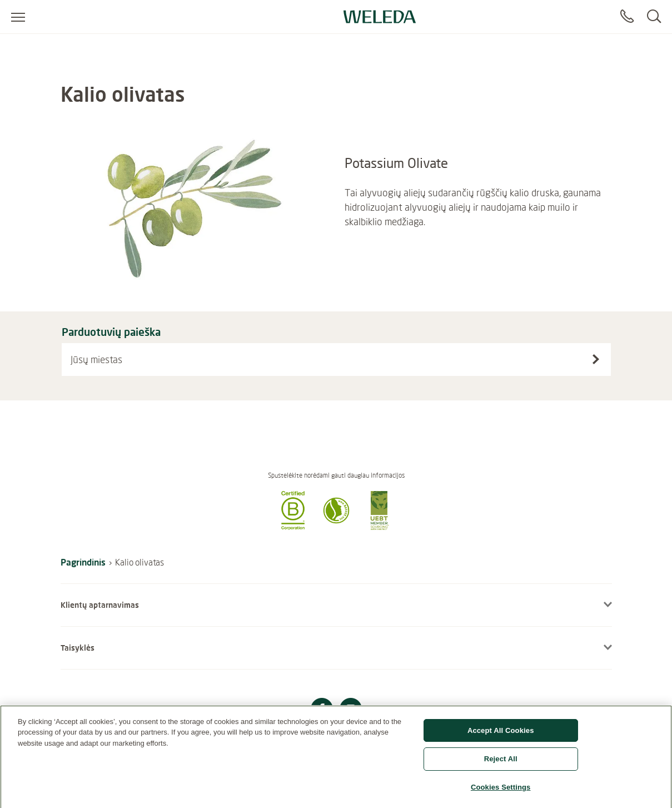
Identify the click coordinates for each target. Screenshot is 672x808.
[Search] (654, 17)
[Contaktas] (627, 17)
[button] (293, 527)
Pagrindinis (83, 562)
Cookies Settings (501, 791)
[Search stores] (596, 359)
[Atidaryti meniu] (18, 17)
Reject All (501, 763)
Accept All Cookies (501, 734)
